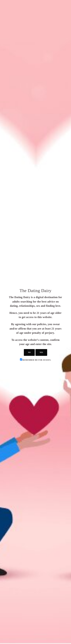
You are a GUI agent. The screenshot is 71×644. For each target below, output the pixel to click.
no (29, 352)
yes (41, 352)
